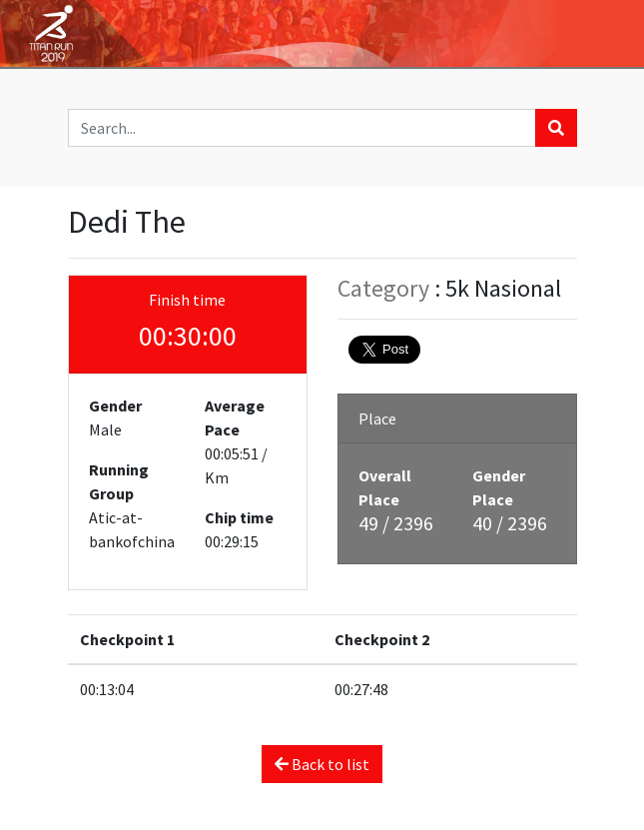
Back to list (322, 764)
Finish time (187, 300)
